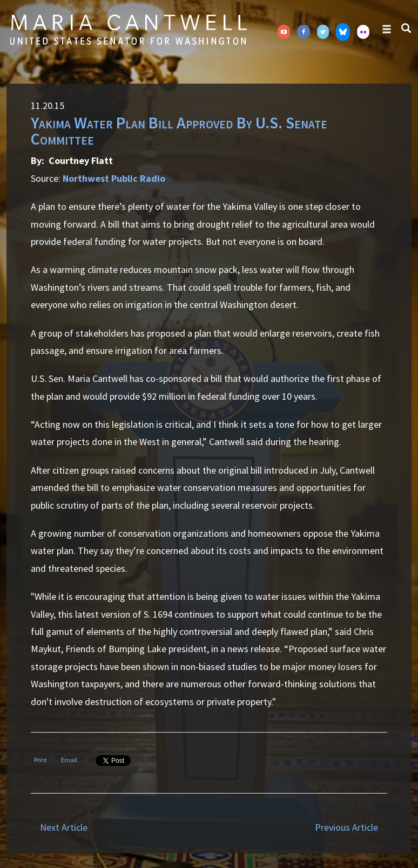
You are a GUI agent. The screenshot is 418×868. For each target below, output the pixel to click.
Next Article (64, 827)
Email (69, 760)
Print (41, 760)
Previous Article (346, 827)
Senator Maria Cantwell (128, 29)
